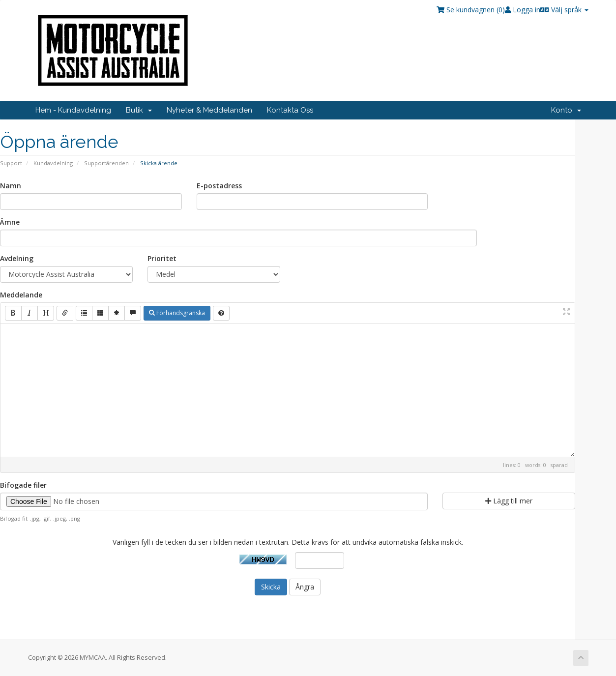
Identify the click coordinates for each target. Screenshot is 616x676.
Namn (11, 186)
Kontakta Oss (290, 110)
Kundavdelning (53, 163)
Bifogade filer (23, 485)
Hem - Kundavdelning (73, 110)
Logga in (523, 10)
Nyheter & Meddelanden (209, 110)
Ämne (10, 222)
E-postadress (219, 186)
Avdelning (17, 258)
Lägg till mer (509, 501)
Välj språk (564, 10)
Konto (566, 110)
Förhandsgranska (177, 313)
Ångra (305, 587)
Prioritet (162, 258)
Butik (139, 110)
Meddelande (21, 295)
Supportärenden (106, 163)
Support (11, 163)
